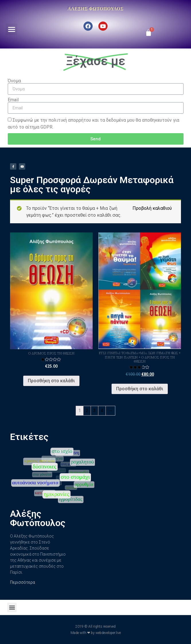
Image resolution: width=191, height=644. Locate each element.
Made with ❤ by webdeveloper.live (96, 633)
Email (13, 100)
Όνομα (14, 81)
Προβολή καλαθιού (152, 208)
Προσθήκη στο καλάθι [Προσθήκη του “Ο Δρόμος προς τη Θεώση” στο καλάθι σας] (51, 381)
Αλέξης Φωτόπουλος (95, 9)
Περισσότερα (23, 582)
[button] (12, 29)
